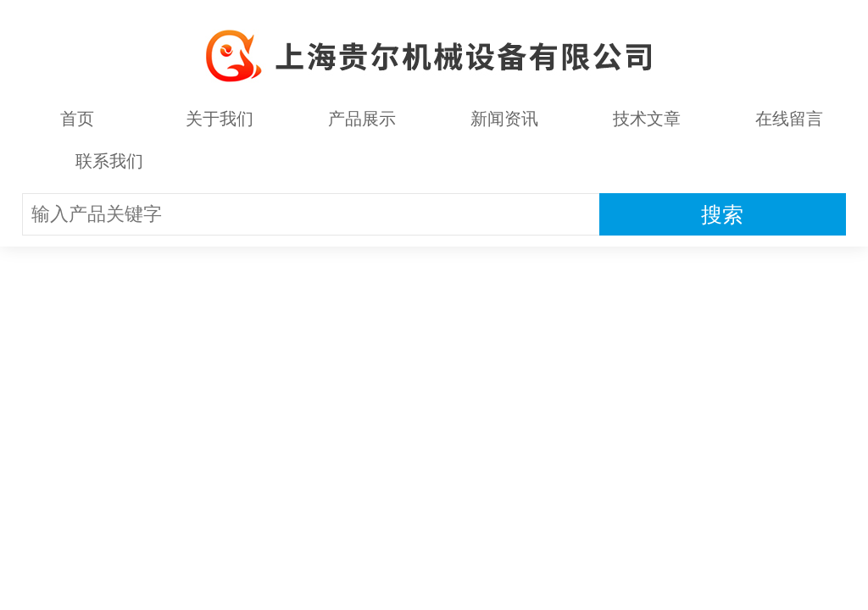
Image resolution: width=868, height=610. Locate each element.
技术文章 (647, 119)
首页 (77, 119)
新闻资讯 (504, 119)
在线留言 (789, 119)
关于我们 (220, 119)
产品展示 (362, 119)
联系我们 (109, 161)
